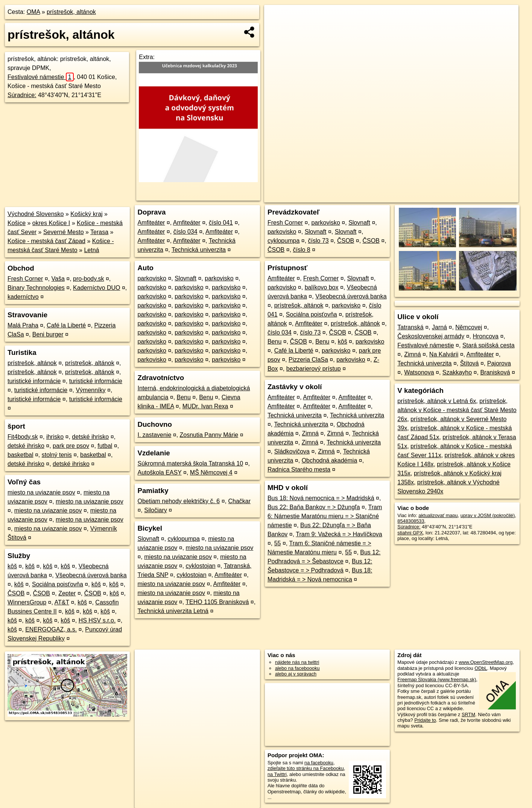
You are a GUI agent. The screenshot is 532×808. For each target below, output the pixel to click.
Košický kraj (86, 214)
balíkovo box (322, 287)
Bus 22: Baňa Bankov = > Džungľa (314, 507)
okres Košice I (51, 223)
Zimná (310, 433)
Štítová (470, 363)
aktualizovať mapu (438, 515)
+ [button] (277, 18)
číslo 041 (221, 223)
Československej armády (431, 336)
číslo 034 (185, 232)
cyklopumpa (184, 539)
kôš (12, 566)
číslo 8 (302, 250)
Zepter (67, 593)
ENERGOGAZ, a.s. (51, 629)
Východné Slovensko (36, 214)
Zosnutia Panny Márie (209, 435)
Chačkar (239, 501)
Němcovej (469, 327)
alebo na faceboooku (297, 668)
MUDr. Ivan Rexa (205, 406)
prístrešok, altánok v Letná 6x (437, 401)
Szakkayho (457, 372)
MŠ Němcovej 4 (211, 472)
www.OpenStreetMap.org (486, 662)
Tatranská (410, 327)
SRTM (468, 714)
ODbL (481, 668)
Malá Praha (23, 325)
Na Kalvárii (444, 354)
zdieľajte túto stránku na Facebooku (306, 768)
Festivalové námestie (41, 77)
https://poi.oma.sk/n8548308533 (484, 197)
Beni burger (48, 334)
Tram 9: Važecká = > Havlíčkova (339, 534)
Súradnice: (22, 95)
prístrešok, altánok (71, 12)
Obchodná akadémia (330, 460)
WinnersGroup (27, 602)
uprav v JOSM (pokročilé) (488, 515)
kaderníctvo (23, 297)
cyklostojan (201, 566)
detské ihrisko (90, 437)
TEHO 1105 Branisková (217, 602)
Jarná (439, 327)
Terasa (99, 232)
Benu (184, 397)
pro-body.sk (88, 279)
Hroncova (485, 336)
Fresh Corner (25, 279)
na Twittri (277, 774)
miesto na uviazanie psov (41, 492)
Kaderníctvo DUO (97, 288)
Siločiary (155, 510)
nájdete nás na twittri (297, 662)
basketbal (21, 455)
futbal (105, 446)
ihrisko (55, 437)
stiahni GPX (410, 533)
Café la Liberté (66, 325)
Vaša (58, 279)
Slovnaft (185, 278)
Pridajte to (425, 720)
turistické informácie (34, 381)
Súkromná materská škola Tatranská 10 (190, 463)
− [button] (277, 29)
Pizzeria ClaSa (308, 360)
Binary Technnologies (36, 288)
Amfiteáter (151, 223)
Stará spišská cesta (489, 345)
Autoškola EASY (159, 472)
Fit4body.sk (23, 437)
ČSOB (16, 593)
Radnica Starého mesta (299, 469)
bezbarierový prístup (314, 369)
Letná (91, 250)
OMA (33, 12)
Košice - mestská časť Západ (46, 241)
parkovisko (152, 278)
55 (278, 543)
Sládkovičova (292, 451)
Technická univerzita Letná (173, 611)
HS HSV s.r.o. (97, 620)
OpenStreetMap (389, 197)
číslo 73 (318, 241)
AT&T (62, 602)
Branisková (495, 372)
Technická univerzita (199, 250)
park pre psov (71, 446)
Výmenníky (90, 390)
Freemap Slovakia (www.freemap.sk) (437, 679)
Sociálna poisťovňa (58, 584)
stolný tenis (57, 455)
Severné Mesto (64, 232)
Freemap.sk (427, 197)
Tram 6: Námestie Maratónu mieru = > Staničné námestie (325, 516)
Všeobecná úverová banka (91, 575)
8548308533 (411, 521)
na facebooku (319, 763)
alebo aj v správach (296, 674)
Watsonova (419, 372)
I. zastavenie (154, 435)
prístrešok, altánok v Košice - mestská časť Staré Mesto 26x (457, 410)
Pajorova (499, 363)
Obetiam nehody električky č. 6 (179, 501)
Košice (17, 223)
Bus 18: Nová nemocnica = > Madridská (321, 498)
